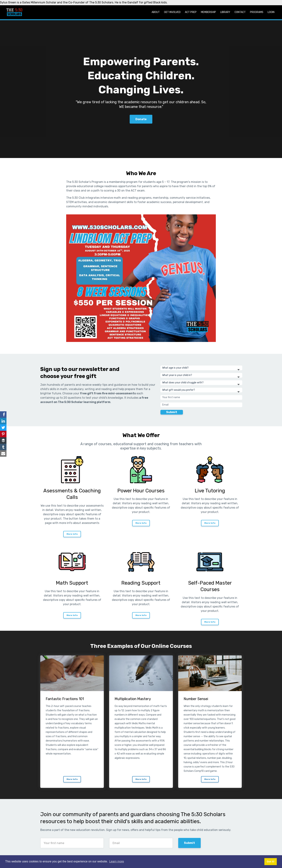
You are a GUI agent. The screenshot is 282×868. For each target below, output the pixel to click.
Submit (172, 412)
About (156, 12)
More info (72, 534)
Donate (141, 119)
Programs (257, 12)
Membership (208, 12)
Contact (240, 12)
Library (225, 12)
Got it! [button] (270, 862)
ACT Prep (191, 12)
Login (271, 12)
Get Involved (172, 12)
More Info (141, 523)
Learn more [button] (117, 861)
